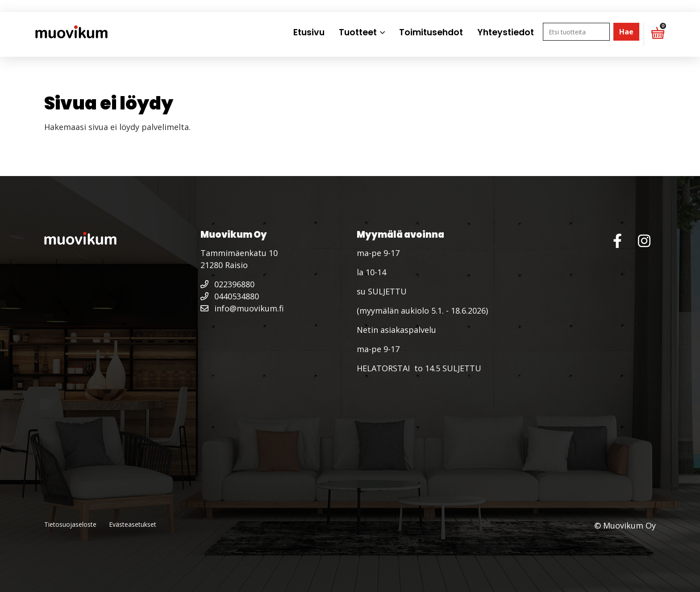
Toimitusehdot (431, 32)
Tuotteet (358, 32)
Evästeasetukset (133, 524)
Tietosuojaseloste (70, 524)
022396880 (227, 284)
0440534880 (230, 296)
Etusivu (309, 32)
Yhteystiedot (506, 32)
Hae (626, 32)
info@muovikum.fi (242, 308)
